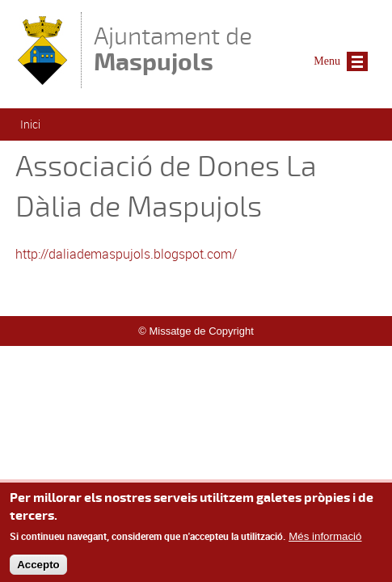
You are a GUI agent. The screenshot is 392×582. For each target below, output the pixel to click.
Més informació (325, 542)
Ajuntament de (173, 49)
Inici (30, 124)
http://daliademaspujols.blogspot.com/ (126, 254)
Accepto (38, 569)
